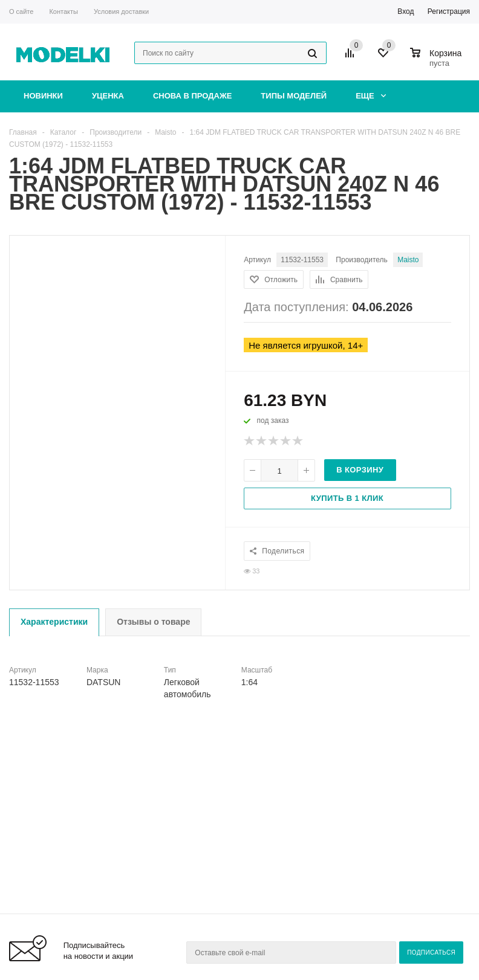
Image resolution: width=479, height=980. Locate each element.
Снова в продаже (192, 96)
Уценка (108, 96)
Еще (371, 96)
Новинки (43, 96)
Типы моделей (294, 96)
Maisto (408, 260)
